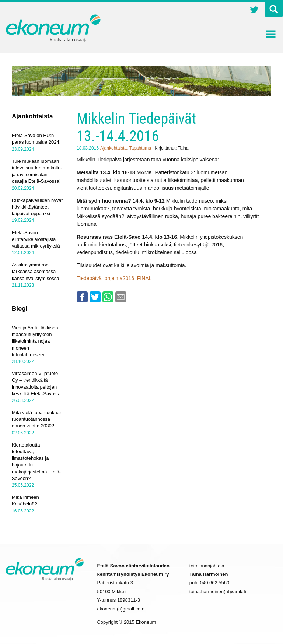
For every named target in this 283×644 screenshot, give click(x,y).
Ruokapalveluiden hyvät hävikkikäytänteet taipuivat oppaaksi (37, 207)
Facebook (82, 297)
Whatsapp (108, 297)
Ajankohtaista (113, 148)
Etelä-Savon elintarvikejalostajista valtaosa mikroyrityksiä (36, 239)
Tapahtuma (140, 148)
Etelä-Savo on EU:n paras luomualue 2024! (36, 139)
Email (121, 297)
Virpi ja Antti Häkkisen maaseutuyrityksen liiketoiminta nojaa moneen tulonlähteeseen (35, 341)
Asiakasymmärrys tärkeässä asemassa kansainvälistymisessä (36, 271)
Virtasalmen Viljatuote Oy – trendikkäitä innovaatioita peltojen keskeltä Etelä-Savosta (36, 384)
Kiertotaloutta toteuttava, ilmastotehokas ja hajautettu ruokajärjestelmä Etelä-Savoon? (36, 462)
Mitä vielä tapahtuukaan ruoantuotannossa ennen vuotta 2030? (37, 419)
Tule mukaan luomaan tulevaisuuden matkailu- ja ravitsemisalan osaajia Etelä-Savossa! (37, 171)
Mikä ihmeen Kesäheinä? (25, 500)
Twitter (254, 11)
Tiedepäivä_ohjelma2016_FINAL (114, 278)
